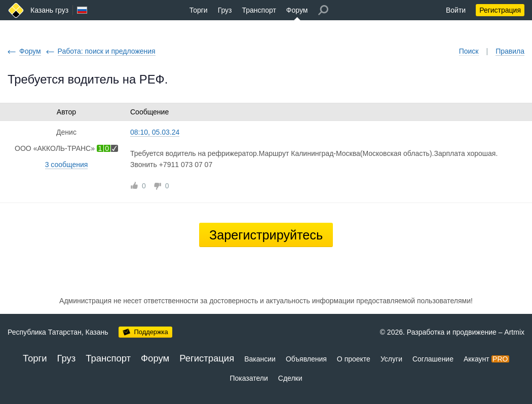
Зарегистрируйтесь (266, 235)
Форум (297, 10)
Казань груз (49, 10)
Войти (456, 10)
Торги (199, 10)
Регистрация (500, 10)
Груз (225, 10)
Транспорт (259, 10)
